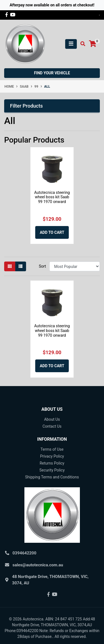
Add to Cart (52, 232)
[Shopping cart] (93, 44)
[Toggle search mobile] (81, 44)
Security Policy (52, 470)
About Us (52, 419)
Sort (42, 266)
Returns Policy (52, 463)
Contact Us (52, 426)
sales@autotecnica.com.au (38, 565)
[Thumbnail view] (10, 266)
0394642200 (24, 553)
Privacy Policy (52, 456)
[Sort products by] (75, 266)
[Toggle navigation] (71, 44)
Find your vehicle (52, 73)
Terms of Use (52, 449)
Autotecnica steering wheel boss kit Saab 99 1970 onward (52, 197)
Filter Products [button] (26, 106)
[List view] (21, 266)
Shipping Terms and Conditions (52, 477)
